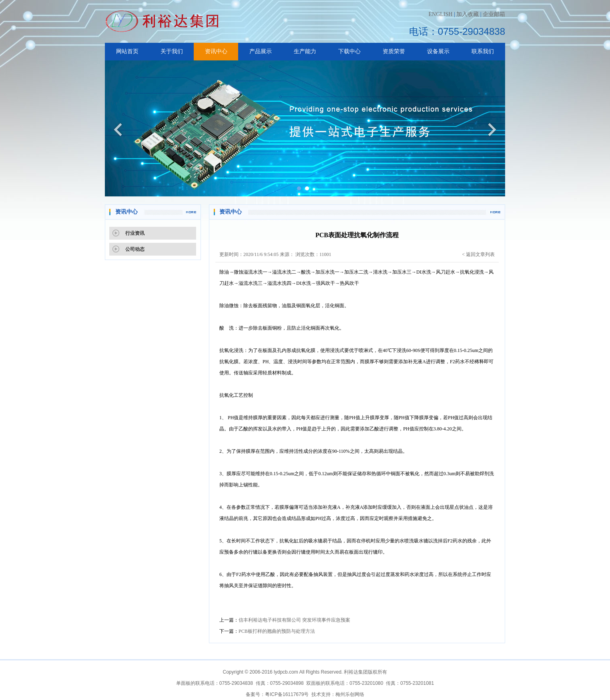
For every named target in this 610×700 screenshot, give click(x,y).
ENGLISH (440, 14)
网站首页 (127, 51)
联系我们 (483, 51)
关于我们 (172, 51)
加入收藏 (468, 14)
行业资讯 (135, 233)
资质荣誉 (394, 51)
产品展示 (261, 51)
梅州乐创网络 (350, 694)
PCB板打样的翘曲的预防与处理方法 (277, 631)
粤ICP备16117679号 (287, 694)
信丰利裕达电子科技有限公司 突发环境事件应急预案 (294, 620)
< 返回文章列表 (478, 254)
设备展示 (438, 51)
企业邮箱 (494, 14)
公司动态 (135, 249)
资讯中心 (216, 51)
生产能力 (305, 51)
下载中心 (349, 51)
